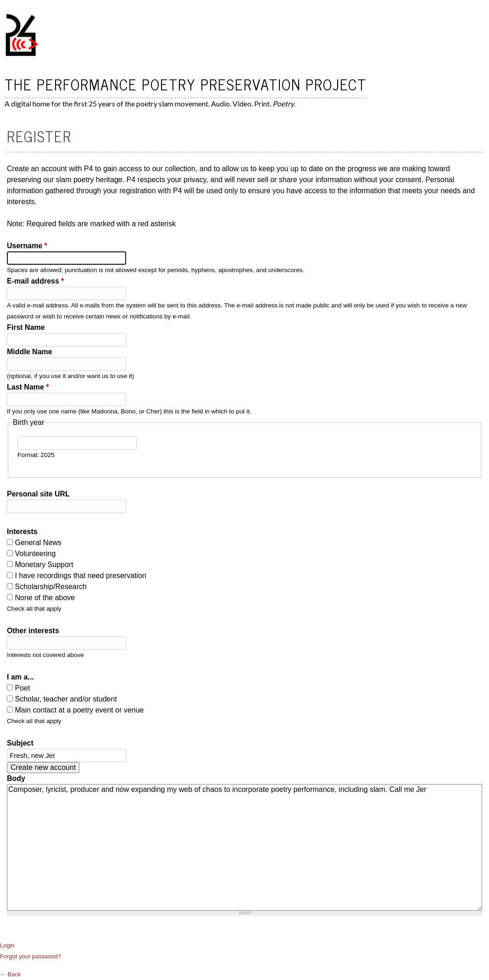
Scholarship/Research (51, 587)
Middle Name (30, 352)
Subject (20, 743)
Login (7, 945)
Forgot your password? (31, 956)
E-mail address (36, 281)
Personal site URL (38, 494)
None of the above (45, 598)
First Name (26, 327)
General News (38, 543)
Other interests (33, 631)
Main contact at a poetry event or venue (79, 710)
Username (27, 246)
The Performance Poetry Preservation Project (186, 84)
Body (16, 778)
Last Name (28, 387)
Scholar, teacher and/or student (66, 699)
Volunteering (35, 554)
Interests (22, 532)
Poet (22, 688)
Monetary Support (44, 565)
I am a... (20, 677)
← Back (11, 974)
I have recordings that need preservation (80, 576)
